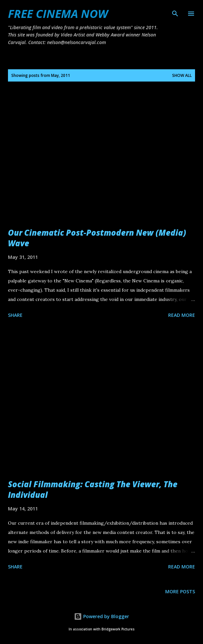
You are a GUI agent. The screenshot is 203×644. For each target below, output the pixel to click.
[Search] (175, 12)
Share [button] (15, 315)
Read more (182, 315)
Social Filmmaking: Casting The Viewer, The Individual (93, 489)
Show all (182, 75)
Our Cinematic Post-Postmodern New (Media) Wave (97, 238)
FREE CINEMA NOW (58, 14)
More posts (180, 591)
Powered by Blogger (101, 616)
